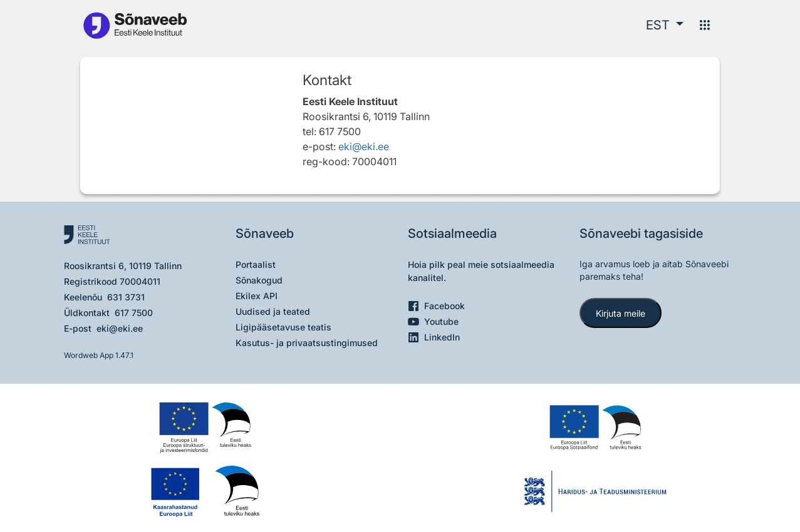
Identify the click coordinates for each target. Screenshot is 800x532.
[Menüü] (705, 25)
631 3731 (126, 297)
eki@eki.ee (364, 146)
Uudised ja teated (273, 311)
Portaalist (256, 264)
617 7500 (134, 313)
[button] (665, 25)
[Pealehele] (135, 25)
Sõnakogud (259, 280)
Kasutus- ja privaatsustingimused (307, 343)
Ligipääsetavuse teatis (283, 327)
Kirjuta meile (621, 313)
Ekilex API (257, 296)
